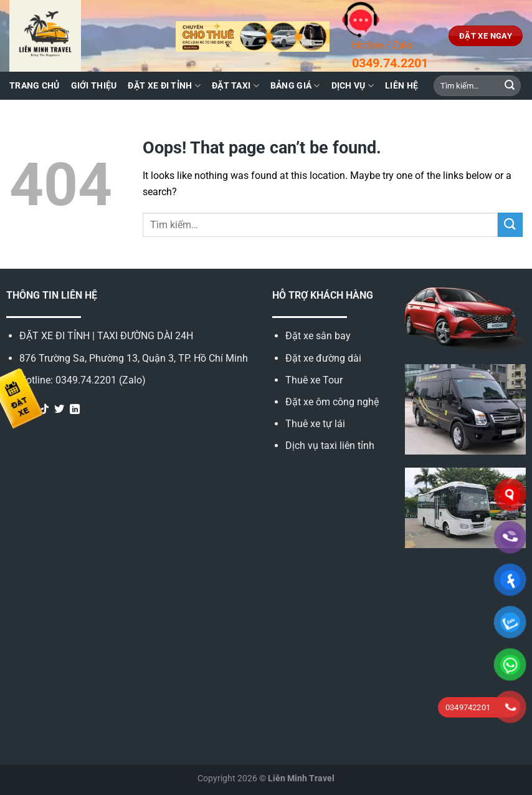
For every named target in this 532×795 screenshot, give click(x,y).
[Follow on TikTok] (44, 410)
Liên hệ (401, 86)
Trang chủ (35, 86)
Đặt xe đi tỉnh (164, 86)
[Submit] (510, 86)
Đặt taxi (235, 86)
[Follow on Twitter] (59, 410)
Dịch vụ (353, 86)
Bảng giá (295, 86)
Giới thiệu (94, 86)
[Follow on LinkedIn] (75, 410)
